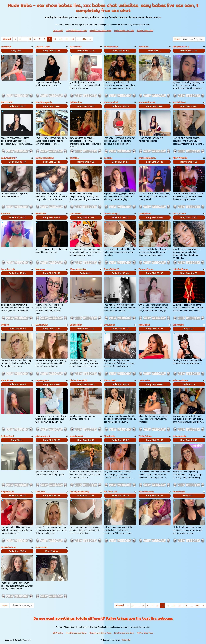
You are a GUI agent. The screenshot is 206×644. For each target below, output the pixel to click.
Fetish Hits (126, 640)
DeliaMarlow (76, 102)
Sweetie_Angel (43, 47)
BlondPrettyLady (44, 102)
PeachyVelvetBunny (80, 492)
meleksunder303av (45, 158)
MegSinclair (144, 325)
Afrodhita (6, 213)
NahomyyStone (180, 380)
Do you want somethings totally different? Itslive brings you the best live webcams (103, 618)
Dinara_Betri (110, 380)
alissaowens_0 (43, 436)
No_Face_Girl (111, 492)
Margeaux (40, 269)
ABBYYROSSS (180, 158)
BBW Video (58, 31)
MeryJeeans (76, 47)
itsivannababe (180, 436)
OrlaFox (5, 325)
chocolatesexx (111, 47)
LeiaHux (108, 158)
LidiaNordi (6, 47)
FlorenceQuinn (146, 269)
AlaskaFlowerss (146, 492)
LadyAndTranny (9, 158)
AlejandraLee (8, 492)
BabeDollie (41, 213)
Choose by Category (193, 39)
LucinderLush (8, 269)
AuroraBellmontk (147, 102)
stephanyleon (42, 380)
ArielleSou (144, 47)
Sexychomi (178, 325)
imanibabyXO (76, 436)
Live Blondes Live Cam (124, 31)
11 (61, 39)
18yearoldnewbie (78, 269)
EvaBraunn (110, 325)
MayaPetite (110, 436)
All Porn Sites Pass (145, 31)
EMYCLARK (7, 102)
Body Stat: (17, 51)
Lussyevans (76, 213)
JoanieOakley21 (112, 213)
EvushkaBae (42, 325)
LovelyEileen (145, 213)
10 (55, 39)
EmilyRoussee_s (181, 47)
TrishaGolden (145, 436)
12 (67, 39)
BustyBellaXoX (112, 269)
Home (177, 39)
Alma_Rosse (7, 380)
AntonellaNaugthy (147, 158)
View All (7, 39)
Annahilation (179, 492)
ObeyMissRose (9, 547)
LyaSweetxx (144, 380)
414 (84, 39)
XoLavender (41, 547)
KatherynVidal (111, 102)
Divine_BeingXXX (78, 380)
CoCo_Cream (179, 213)
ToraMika (74, 158)
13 (73, 39)
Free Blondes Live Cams (76, 31)
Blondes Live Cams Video (100, 31)
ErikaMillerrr (76, 325)
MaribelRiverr (179, 102)
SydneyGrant (8, 436)
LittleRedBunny (180, 269)
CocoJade (40, 492)
